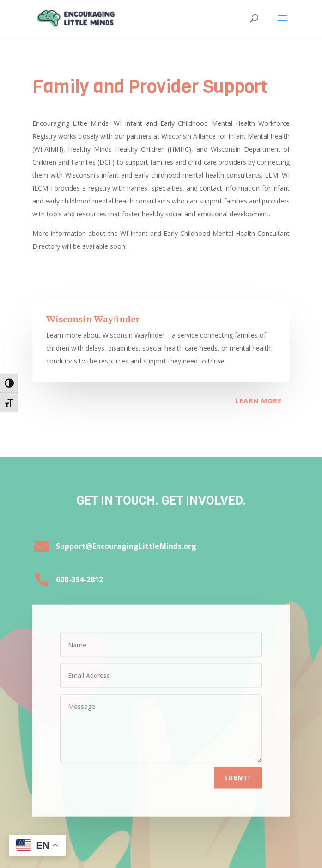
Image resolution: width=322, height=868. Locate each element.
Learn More (242, 401)
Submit (238, 771)
